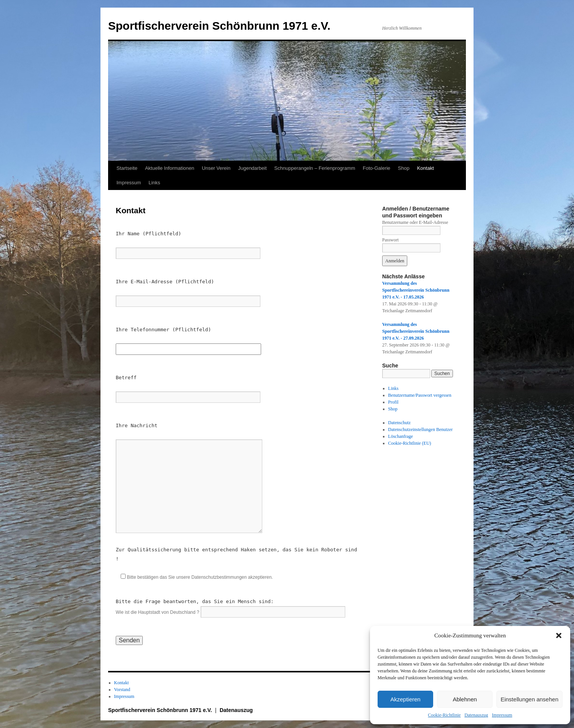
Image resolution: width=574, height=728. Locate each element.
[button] (559, 635)
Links (154, 183)
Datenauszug (476, 715)
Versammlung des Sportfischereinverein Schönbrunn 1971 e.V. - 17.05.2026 (416, 290)
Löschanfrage (401, 436)
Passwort (390, 240)
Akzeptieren (405, 699)
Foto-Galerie (376, 168)
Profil (393, 402)
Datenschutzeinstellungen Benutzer (421, 429)
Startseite (127, 168)
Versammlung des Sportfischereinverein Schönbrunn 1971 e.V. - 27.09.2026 (416, 331)
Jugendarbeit (252, 168)
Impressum (502, 715)
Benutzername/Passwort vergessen (420, 395)
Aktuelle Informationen (170, 168)
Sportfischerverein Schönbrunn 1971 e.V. (219, 26)
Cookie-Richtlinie (444, 715)
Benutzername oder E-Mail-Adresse (415, 222)
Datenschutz (399, 423)
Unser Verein (216, 168)
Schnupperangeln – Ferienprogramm (315, 168)
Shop (403, 168)
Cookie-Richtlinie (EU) (410, 443)
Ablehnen (465, 699)
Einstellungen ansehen (529, 699)
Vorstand (122, 690)
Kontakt (426, 168)
